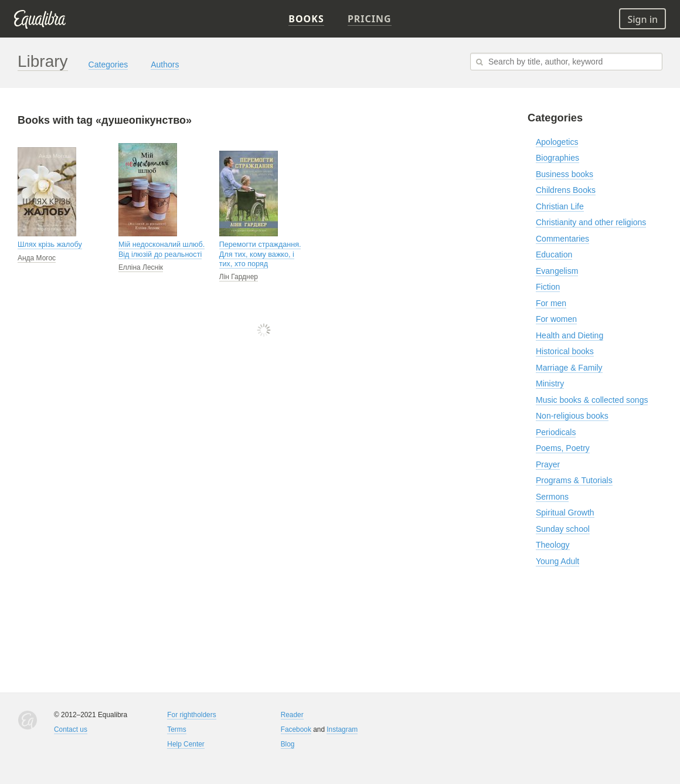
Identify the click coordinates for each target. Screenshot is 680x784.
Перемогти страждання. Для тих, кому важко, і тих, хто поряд (260, 254)
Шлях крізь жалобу (50, 245)
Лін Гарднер (239, 277)
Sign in (642, 19)
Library (43, 61)
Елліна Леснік (141, 267)
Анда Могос (37, 258)
